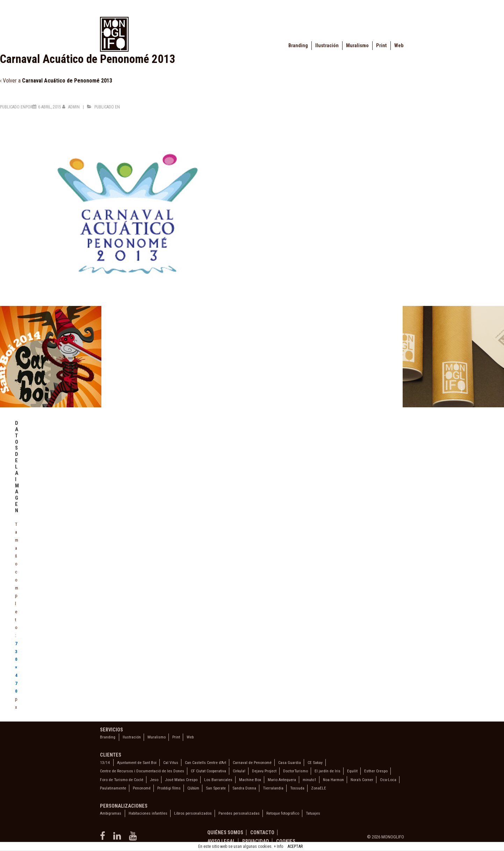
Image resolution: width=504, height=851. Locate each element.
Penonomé (142, 788)
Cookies (286, 841)
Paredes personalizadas (239, 813)
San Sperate (216, 788)
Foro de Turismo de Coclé (122, 780)
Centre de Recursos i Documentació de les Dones (142, 771)
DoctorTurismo (296, 771)
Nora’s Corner (362, 780)
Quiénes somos (225, 832)
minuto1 (309, 780)
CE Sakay (315, 763)
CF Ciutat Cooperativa (208, 771)
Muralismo (357, 46)
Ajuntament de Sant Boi (137, 763)
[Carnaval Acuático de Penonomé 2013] (50, 107)
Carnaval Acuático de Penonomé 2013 (67, 81)
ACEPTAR (295, 846)
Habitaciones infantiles (148, 813)
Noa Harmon (333, 780)
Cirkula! (239, 771)
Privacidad (256, 841)
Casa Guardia (290, 763)
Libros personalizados (193, 813)
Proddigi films (169, 788)
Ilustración (327, 46)
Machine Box (250, 780)
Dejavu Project (264, 771)
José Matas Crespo (181, 780)
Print (381, 46)
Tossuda (297, 788)
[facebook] (104, 838)
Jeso (154, 780)
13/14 (105, 763)
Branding (298, 46)
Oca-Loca (388, 780)
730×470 (16, 667)
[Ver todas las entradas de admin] (71, 107)
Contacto (262, 832)
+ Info (278, 846)
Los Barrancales (218, 780)
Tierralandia (273, 788)
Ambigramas (111, 813)
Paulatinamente (113, 788)
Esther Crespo (376, 771)
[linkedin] (118, 838)
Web (399, 46)
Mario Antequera (282, 780)
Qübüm (193, 788)
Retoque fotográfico (283, 813)
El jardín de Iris (327, 771)
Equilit (352, 771)
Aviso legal (221, 841)
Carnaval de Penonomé (252, 763)
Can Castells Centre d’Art (206, 763)
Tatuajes (313, 813)
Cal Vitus (171, 763)
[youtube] (134, 838)
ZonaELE (319, 788)
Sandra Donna (244, 788)
